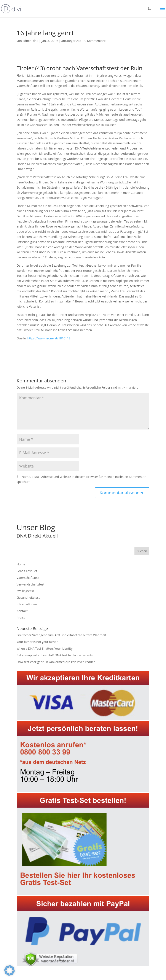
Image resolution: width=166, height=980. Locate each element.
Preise (21, 618)
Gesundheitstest (28, 597)
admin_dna (30, 41)
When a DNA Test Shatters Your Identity (45, 648)
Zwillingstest (25, 591)
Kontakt (22, 611)
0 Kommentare (95, 41)
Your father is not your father (37, 642)
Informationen (27, 604)
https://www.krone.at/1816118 (49, 338)
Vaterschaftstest (28, 578)
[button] (10, 970)
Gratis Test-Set (27, 571)
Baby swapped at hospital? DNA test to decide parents (55, 655)
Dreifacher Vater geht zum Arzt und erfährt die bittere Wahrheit (61, 635)
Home (21, 564)
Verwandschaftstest (30, 584)
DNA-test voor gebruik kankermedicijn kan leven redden (56, 662)
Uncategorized (71, 41)
